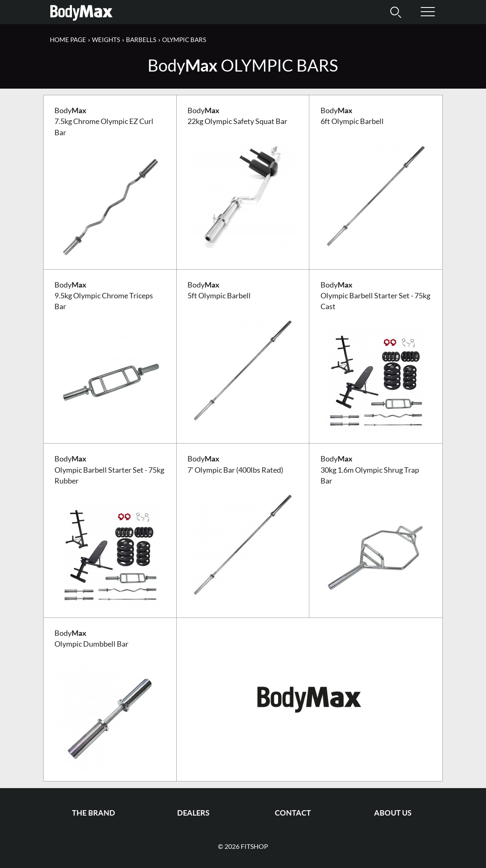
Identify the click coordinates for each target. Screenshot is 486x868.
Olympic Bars (184, 40)
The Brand (94, 813)
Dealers (193, 813)
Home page (68, 40)
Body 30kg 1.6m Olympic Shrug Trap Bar (370, 470)
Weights (106, 40)
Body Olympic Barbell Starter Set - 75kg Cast (375, 296)
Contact (293, 813)
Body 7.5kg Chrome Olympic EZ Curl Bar (104, 122)
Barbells (141, 40)
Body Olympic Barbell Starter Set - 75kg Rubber (109, 470)
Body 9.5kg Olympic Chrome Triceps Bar (104, 296)
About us (393, 813)
